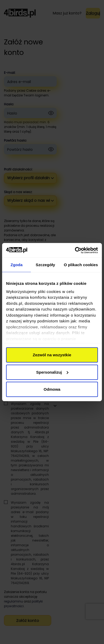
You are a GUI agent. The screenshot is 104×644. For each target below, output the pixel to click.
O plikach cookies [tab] (81, 265)
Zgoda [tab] (17, 265)
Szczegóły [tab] (45, 265)
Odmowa (52, 389)
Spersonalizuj (52, 372)
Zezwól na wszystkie (52, 355)
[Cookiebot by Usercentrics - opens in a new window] (75, 250)
